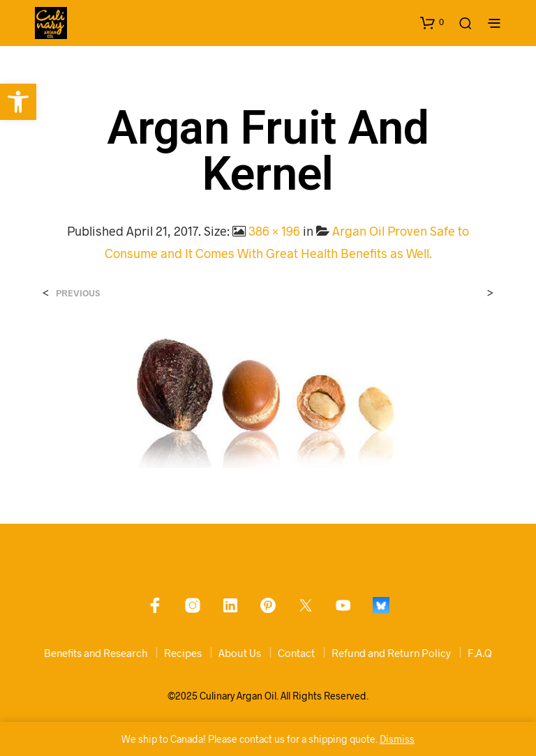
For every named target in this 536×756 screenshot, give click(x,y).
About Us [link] (240, 653)
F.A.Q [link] (480, 653)
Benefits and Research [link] (96, 653)
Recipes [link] (183, 653)
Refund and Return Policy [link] (391, 653)
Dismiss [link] (397, 739)
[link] (18, 102)
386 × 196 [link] (274, 231)
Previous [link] (78, 293)
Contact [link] (296, 653)
